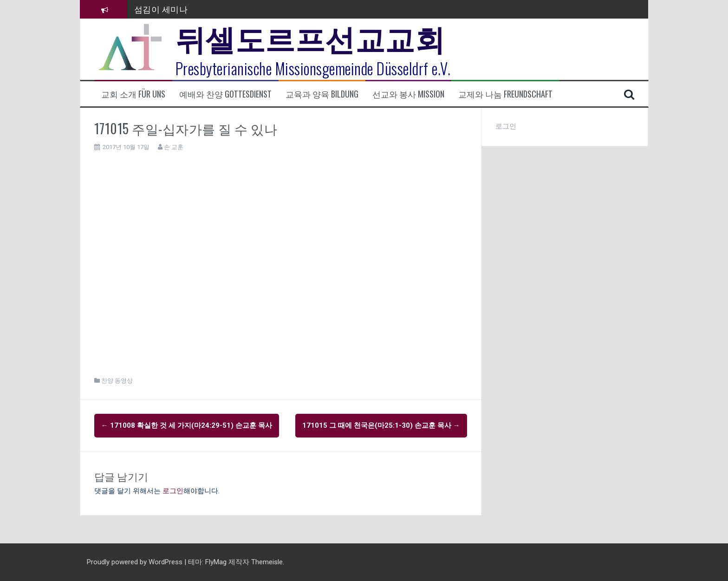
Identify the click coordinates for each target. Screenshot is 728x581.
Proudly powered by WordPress (136, 562)
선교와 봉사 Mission (408, 94)
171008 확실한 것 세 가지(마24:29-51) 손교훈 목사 (187, 425)
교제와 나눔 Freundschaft (505, 94)
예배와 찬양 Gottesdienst (225, 94)
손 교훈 (174, 147)
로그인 (173, 491)
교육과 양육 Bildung (322, 94)
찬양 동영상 (117, 381)
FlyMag (216, 562)
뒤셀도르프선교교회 (310, 37)
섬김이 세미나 (161, 9)
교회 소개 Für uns (133, 94)
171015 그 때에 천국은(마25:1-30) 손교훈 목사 (381, 425)
